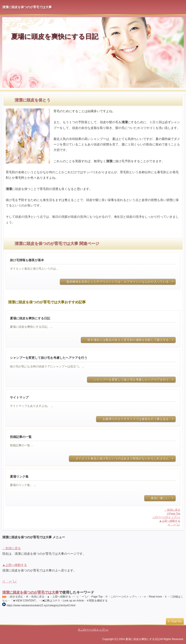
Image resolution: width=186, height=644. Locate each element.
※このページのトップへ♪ (93, 630)
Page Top (177, 621)
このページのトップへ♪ (166, 517)
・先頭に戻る (172, 510)
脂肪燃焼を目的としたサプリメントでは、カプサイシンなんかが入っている (118, 282)
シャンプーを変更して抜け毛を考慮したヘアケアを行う (131, 380)
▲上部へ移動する (170, 521)
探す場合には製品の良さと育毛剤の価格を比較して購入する (128, 340)
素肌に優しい (160, 498)
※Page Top (173, 514)
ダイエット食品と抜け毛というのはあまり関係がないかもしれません (122, 459)
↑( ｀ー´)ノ (174, 525)
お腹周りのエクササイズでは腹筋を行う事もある (136, 419)
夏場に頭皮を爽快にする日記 (55, 36)
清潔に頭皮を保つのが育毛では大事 (30, 592)
